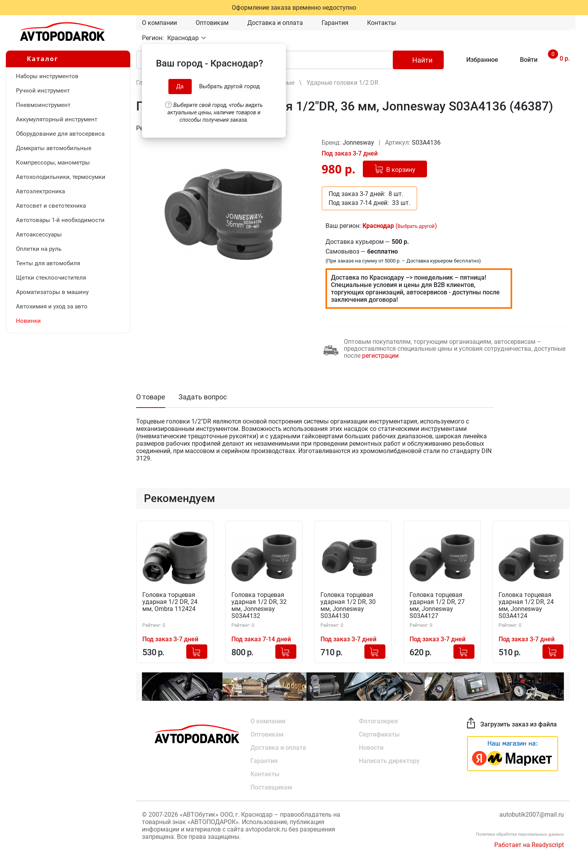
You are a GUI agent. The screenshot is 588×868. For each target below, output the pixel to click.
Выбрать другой (416, 226)
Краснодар (184, 38)
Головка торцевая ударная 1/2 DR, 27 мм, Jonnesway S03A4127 (437, 605)
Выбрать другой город (229, 86)
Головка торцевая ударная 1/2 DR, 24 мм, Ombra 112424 (170, 602)
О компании (159, 23)
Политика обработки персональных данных (520, 834)
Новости (371, 748)
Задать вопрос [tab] (203, 397)
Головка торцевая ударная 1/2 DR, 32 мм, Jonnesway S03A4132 (259, 605)
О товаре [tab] (151, 397)
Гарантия (335, 23)
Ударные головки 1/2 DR (342, 83)
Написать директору (389, 761)
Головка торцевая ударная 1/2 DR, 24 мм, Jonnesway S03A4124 (526, 605)
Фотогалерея (378, 721)
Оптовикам (212, 23)
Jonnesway (359, 143)
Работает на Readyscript (529, 845)
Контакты (381, 23)
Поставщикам (271, 787)
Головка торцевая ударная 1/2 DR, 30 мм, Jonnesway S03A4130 (348, 605)
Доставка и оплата (275, 23)
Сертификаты (379, 734)
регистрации (380, 356)
